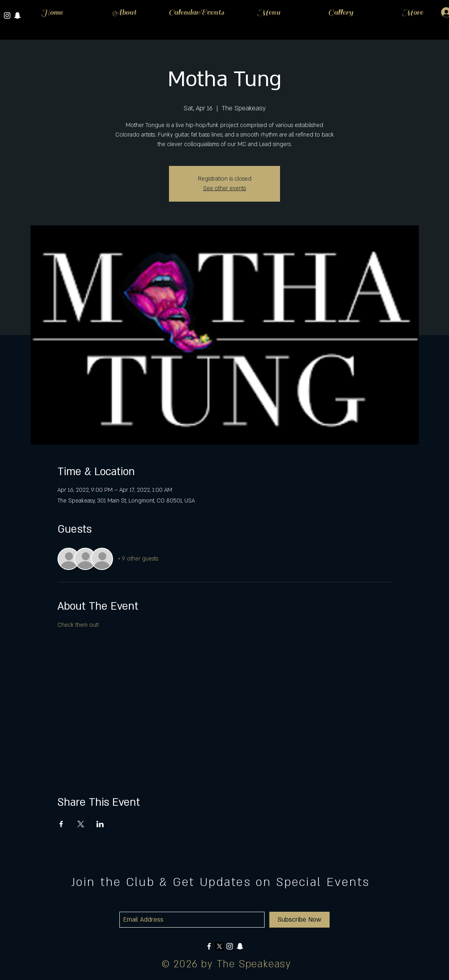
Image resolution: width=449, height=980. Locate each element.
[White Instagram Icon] (7, 15)
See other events (224, 188)
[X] (219, 946)
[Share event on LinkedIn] (100, 824)
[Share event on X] (81, 824)
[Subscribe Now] (299, 920)
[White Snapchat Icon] (240, 946)
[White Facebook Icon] (209, 946)
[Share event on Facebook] (61, 824)
